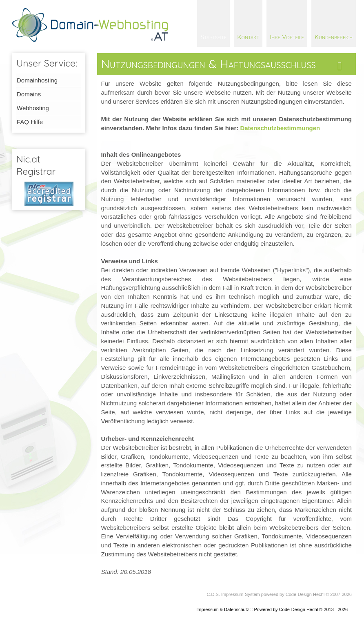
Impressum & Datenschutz (223, 609)
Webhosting (33, 108)
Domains (29, 94)
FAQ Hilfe (30, 122)
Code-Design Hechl (305, 594)
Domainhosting (37, 80)
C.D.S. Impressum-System (233, 594)
